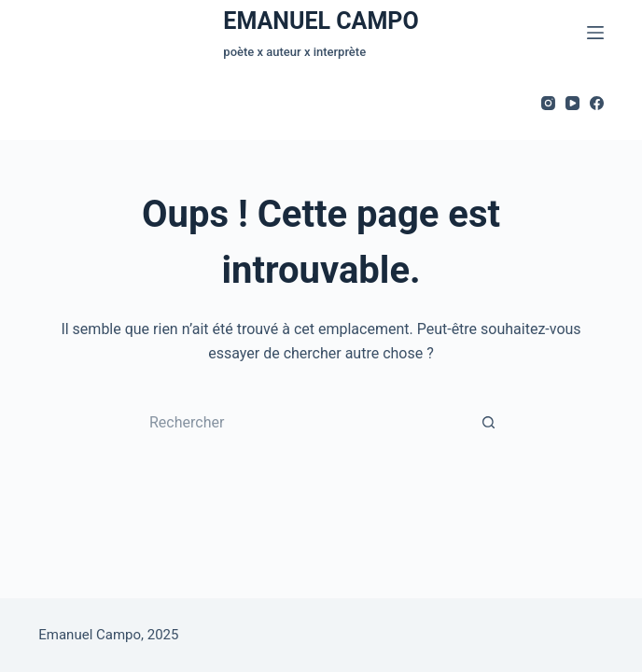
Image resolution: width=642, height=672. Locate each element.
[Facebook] (597, 103)
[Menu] (595, 33)
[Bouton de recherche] (489, 423)
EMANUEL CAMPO (321, 21)
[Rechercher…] (302, 423)
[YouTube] (572, 103)
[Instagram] (548, 103)
